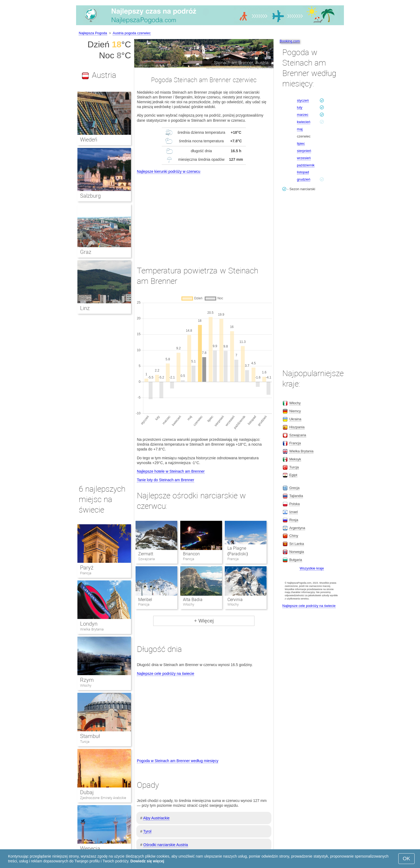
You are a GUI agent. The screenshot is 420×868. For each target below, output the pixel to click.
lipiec (301, 144)
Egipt (293, 475)
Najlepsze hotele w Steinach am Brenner (171, 471)
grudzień (304, 179)
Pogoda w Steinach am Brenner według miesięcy (178, 761)
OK (406, 859)
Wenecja (90, 848)
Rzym (87, 680)
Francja (86, 573)
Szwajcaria (298, 435)
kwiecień (304, 122)
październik (306, 165)
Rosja (294, 520)
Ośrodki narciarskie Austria (166, 845)
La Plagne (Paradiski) (238, 551)
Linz (85, 308)
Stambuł (90, 736)
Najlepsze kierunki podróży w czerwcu (169, 171)
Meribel (145, 600)
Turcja (85, 742)
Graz (86, 252)
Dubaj (87, 792)
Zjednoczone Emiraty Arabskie (103, 798)
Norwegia (297, 552)
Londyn (89, 624)
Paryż (87, 568)
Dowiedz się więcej (147, 861)
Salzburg (90, 196)
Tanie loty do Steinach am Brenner (166, 480)
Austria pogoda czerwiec (132, 33)
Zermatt (146, 554)
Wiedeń (89, 140)
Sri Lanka (297, 544)
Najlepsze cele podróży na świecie (166, 674)
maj (300, 129)
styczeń (303, 100)
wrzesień (304, 158)
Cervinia (235, 600)
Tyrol (147, 831)
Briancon (191, 554)
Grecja (294, 488)
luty (300, 107)
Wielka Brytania (92, 629)
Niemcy (295, 411)
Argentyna (297, 528)
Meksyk (295, 459)
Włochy (86, 685)
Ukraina (295, 419)
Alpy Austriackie (156, 818)
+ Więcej (204, 621)
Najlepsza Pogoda (93, 33)
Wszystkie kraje (312, 568)
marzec (303, 115)
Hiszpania (297, 427)
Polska (295, 504)
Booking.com (290, 41)
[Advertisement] (204, 215)
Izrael (294, 512)
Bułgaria (296, 560)
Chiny (294, 536)
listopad (303, 172)
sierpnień (304, 151)
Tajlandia (296, 496)
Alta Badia (193, 600)
